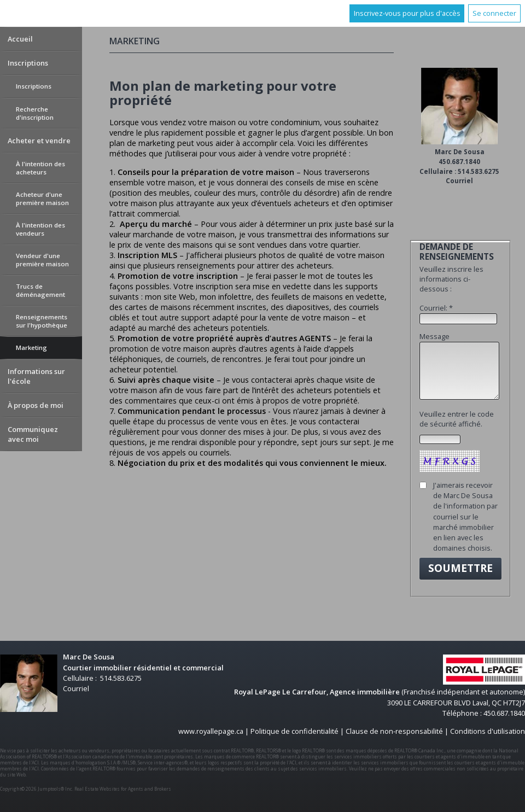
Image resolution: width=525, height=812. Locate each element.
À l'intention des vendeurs (40, 229)
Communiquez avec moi (33, 434)
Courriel (459, 181)
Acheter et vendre (39, 141)
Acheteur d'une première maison (42, 198)
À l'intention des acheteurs (40, 168)
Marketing (31, 347)
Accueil (20, 39)
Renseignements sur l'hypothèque (42, 321)
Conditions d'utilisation (488, 731)
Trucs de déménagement (40, 290)
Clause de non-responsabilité (394, 731)
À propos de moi (36, 405)
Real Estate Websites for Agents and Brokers (123, 789)
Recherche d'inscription (35, 113)
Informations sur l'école (36, 376)
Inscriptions (28, 63)
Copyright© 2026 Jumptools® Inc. (37, 789)
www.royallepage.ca (211, 731)
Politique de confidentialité (294, 731)
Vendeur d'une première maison (42, 260)
